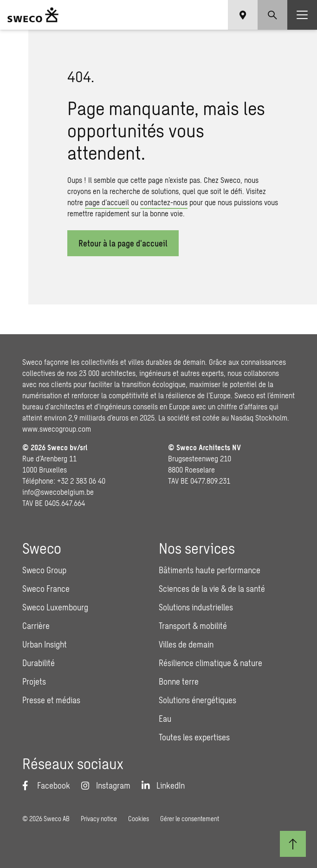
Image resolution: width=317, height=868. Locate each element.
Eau (165, 719)
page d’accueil (107, 202)
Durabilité (39, 663)
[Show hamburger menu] (302, 15)
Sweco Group (44, 570)
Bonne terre (179, 681)
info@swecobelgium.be (58, 492)
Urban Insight (45, 644)
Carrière (36, 626)
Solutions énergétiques (197, 700)
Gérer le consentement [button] (190, 819)
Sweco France (46, 589)
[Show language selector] (243, 15)
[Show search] (272, 15)
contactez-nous (164, 202)
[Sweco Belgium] (33, 15)
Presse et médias (51, 700)
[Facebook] (46, 785)
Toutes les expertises (194, 737)
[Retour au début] (293, 844)
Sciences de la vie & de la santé (212, 589)
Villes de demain (186, 644)
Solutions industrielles (196, 607)
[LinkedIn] (163, 785)
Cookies (139, 819)
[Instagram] (106, 785)
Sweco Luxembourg (55, 607)
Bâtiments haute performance (210, 570)
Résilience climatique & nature (210, 663)
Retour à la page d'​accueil (123, 243)
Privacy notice (99, 819)
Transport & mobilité (193, 626)
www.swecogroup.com (57, 429)
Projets (34, 681)
